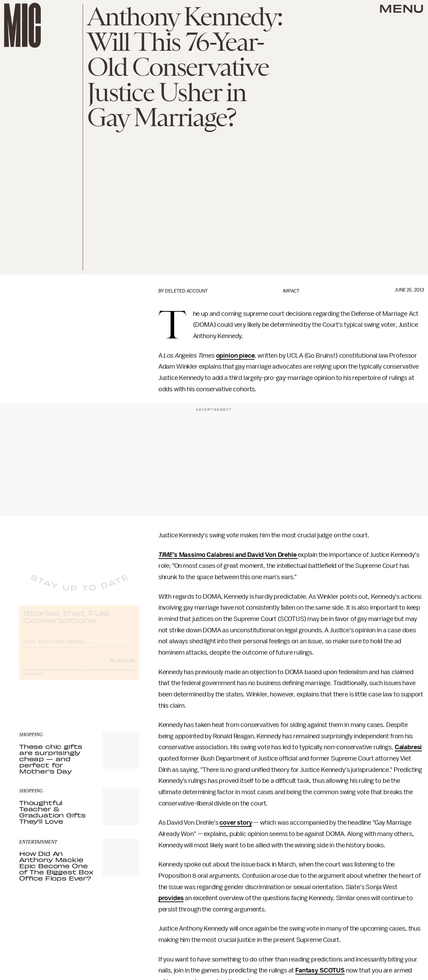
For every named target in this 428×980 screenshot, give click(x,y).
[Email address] (79, 646)
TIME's (168, 555)
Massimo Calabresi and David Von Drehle (238, 555)
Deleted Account (186, 291)
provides (171, 898)
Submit (122, 666)
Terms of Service (115, 676)
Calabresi (408, 747)
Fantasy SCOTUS (320, 970)
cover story (236, 823)
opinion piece (235, 356)
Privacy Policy (33, 679)
